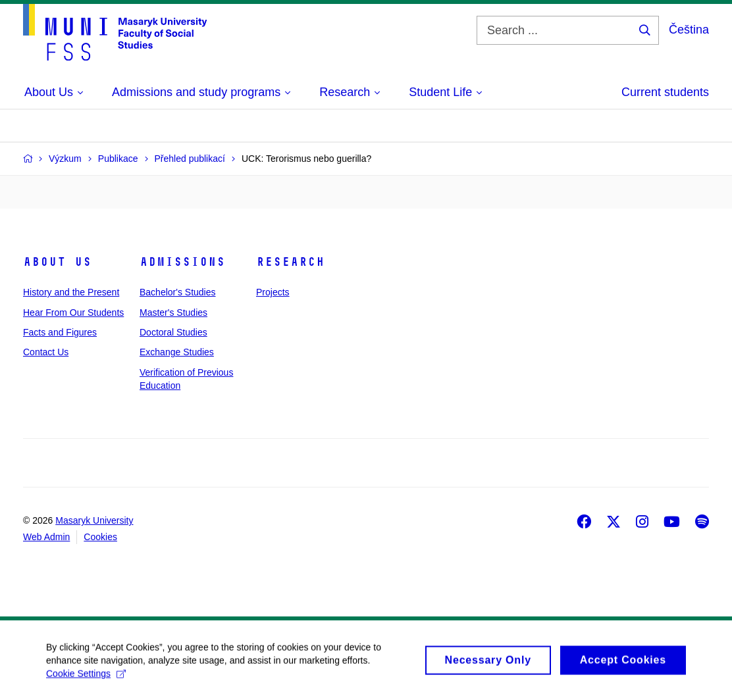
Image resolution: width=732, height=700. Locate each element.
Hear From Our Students (73, 312)
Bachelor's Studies (178, 292)
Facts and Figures (60, 332)
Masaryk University (94, 520)
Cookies (100, 537)
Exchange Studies (177, 352)
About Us (57, 262)
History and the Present (71, 292)
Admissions (182, 262)
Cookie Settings (86, 680)
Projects (273, 292)
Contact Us (46, 352)
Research (290, 262)
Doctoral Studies (173, 332)
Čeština (689, 30)
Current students (665, 92)
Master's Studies (173, 312)
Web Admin (46, 537)
